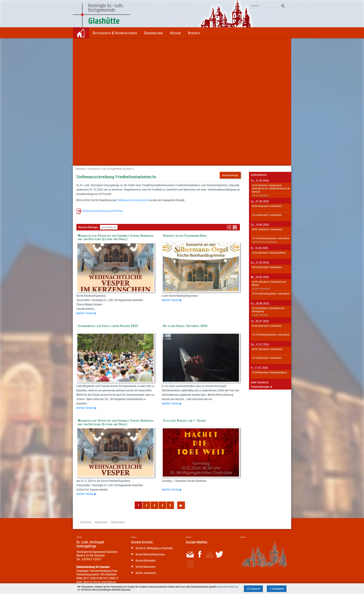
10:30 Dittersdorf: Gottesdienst (267, 215)
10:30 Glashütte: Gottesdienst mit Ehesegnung (268, 310)
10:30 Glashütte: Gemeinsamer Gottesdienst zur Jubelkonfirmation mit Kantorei (271, 188)
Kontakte (194, 33)
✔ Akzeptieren (277, 589)
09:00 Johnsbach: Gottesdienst (267, 229)
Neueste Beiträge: (89, 227)
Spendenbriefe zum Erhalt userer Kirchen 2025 (108, 326)
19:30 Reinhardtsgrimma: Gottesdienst (271, 293)
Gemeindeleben (154, 33)
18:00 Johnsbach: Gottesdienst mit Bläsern (269, 283)
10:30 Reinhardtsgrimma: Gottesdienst (271, 238)
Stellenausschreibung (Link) (133, 200)
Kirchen (175, 33)
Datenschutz (118, 522)
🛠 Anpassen (253, 589)
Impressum (101, 522)
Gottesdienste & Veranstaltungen (115, 33)
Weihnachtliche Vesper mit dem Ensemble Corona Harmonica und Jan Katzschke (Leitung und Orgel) (116, 237)
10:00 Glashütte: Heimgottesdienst (269, 252)
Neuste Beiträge (230, 175)
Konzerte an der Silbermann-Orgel (185, 235)
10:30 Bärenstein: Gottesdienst (267, 358)
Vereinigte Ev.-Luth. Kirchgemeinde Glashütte (110, 169)
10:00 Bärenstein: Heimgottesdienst (269, 372)
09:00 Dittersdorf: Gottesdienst (267, 326)
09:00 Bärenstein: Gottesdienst (267, 206)
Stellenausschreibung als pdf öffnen (102, 211)
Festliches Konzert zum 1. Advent (185, 420)
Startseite (80, 169)
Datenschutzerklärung (227, 587)
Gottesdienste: (259, 175)
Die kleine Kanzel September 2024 (185, 326)
